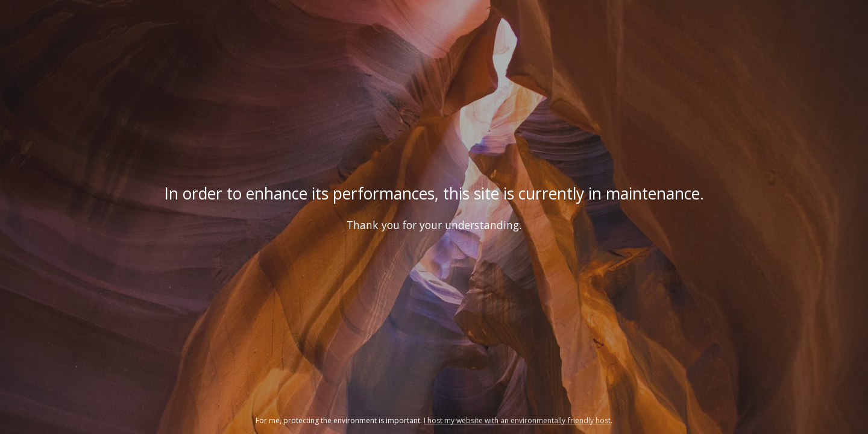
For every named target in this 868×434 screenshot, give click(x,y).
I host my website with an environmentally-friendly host (517, 420)
